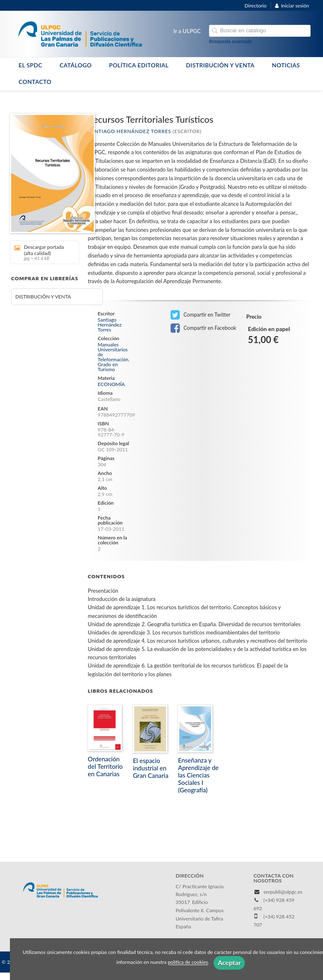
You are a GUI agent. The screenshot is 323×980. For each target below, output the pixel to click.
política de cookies (188, 962)
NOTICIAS (286, 65)
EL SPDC (30, 65)
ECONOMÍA (112, 384)
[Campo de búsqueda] (260, 31)
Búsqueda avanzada (230, 41)
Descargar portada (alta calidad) (42, 252)
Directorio (255, 6)
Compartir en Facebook (203, 328)
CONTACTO (35, 82)
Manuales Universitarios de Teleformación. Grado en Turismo (114, 357)
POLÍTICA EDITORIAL (139, 65)
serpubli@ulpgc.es (283, 892)
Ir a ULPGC (187, 31)
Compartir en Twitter (201, 315)
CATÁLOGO (76, 65)
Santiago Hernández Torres (130, 131)
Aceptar (229, 962)
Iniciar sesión (292, 6)
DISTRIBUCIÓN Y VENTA (220, 65)
